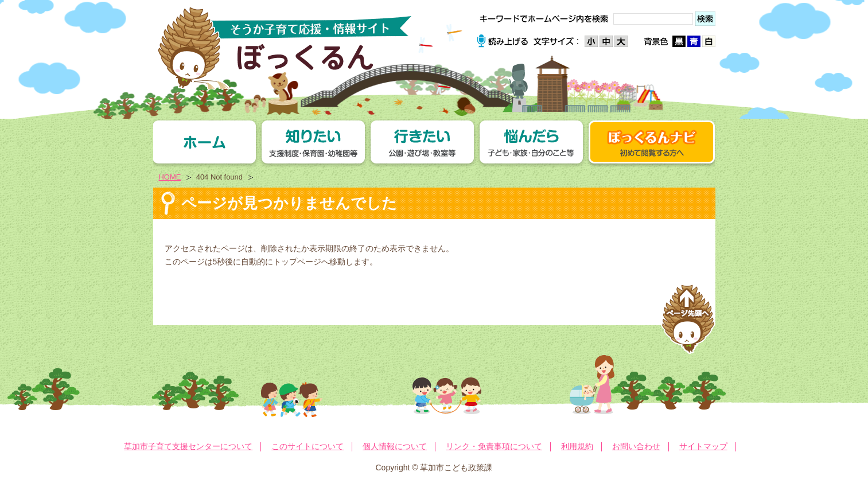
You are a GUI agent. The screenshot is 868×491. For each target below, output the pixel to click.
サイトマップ (703, 446)
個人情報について (395, 446)
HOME (170, 177)
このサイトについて (308, 446)
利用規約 (577, 446)
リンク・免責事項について (494, 446)
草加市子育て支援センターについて (188, 446)
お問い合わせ (636, 446)
